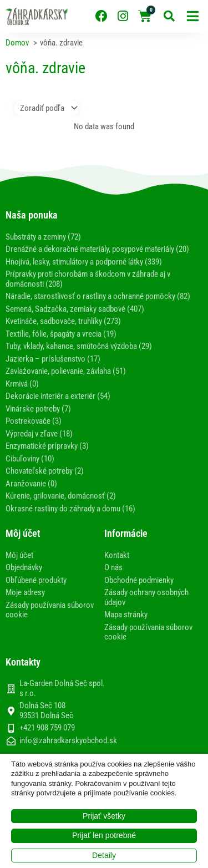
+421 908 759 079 (47, 728)
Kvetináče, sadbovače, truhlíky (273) (63, 321)
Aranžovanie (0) (31, 484)
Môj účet (19, 555)
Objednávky (24, 567)
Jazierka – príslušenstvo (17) (53, 359)
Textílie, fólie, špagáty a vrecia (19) (61, 334)
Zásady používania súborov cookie (50, 610)
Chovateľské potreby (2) (45, 471)
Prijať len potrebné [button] (104, 835)
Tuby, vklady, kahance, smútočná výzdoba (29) (79, 346)
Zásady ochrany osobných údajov (146, 597)
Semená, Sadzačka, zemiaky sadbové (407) (75, 309)
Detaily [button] (104, 855)
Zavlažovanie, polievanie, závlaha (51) (66, 371)
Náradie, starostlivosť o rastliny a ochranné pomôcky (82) (98, 296)
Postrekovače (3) (34, 421)
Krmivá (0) (22, 384)
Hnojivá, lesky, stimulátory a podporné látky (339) (84, 262)
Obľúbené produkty (36, 580)
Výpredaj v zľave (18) (39, 434)
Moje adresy (25, 592)
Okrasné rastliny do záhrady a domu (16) (70, 509)
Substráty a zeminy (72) (43, 237)
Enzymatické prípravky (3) (47, 446)
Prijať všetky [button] (104, 816)
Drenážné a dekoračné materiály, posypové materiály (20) (97, 249)
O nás (113, 567)
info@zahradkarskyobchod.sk (68, 741)
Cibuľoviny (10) (30, 459)
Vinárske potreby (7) (38, 409)
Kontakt (117, 555)
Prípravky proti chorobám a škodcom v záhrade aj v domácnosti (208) (88, 279)
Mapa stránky (126, 615)
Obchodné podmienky (139, 580)
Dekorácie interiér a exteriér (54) (58, 396)
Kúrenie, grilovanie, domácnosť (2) (61, 496)
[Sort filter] (47, 108)
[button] (193, 16)
